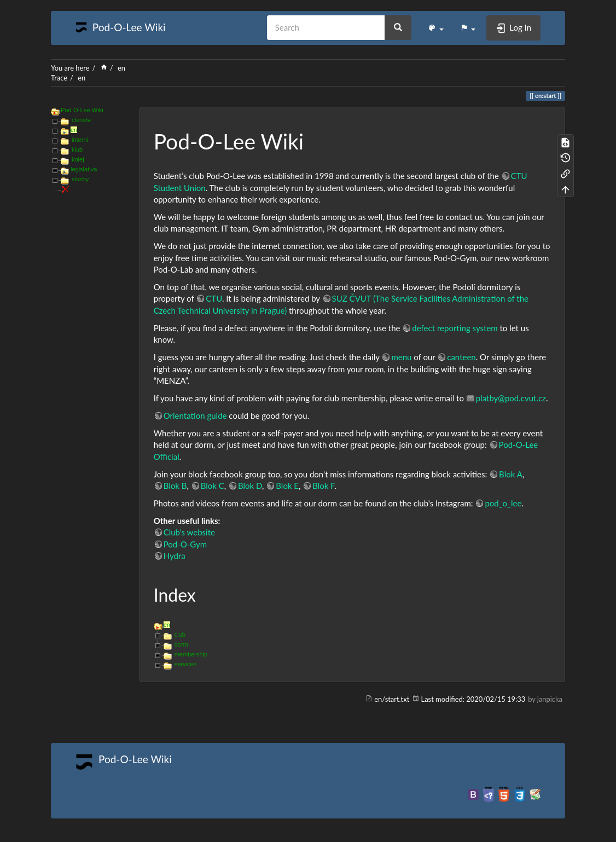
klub (77, 149)
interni (80, 140)
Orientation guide (195, 416)
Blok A (511, 474)
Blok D (250, 486)
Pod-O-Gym (185, 544)
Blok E (287, 486)
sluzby (80, 179)
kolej (78, 159)
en (121, 68)
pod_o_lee (503, 503)
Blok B (175, 486)
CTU (214, 298)
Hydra (175, 556)
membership (191, 654)
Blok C (213, 486)
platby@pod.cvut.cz (511, 398)
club (180, 635)
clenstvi (82, 120)
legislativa (84, 169)
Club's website (189, 532)
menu (401, 357)
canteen (461, 357)
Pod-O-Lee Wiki (82, 110)
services (185, 664)
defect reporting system (455, 328)
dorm (181, 644)
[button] (436, 28)
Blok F (323, 486)
